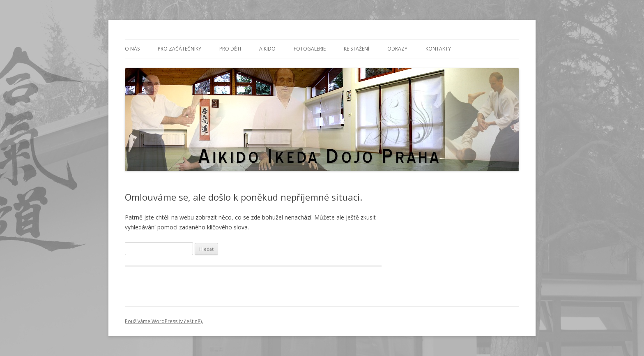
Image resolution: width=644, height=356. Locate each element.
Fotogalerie (310, 49)
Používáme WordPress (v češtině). (164, 321)
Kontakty (438, 49)
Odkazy (397, 49)
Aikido (267, 49)
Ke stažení (356, 49)
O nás (132, 49)
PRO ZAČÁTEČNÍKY (179, 49)
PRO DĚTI (230, 49)
